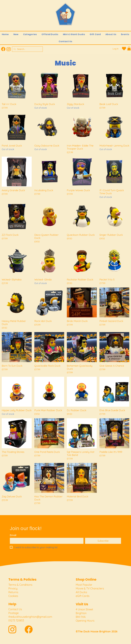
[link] (129, 48)
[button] (30, 34)
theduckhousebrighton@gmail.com (30, 617)
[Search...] (27, 49)
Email (13, 535)
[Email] (46, 541)
